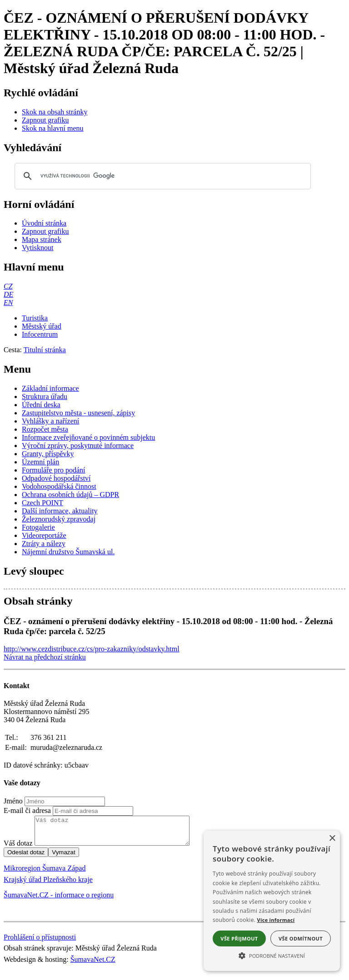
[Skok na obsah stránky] (55, 112)
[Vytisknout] (37, 248)
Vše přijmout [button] (239, 938)
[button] (272, 955)
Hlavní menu (34, 267)
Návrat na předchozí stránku (45, 657)
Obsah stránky (38, 601)
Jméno (13, 801)
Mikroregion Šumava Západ (45, 874)
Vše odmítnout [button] (301, 938)
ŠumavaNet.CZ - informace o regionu (59, 900)
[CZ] (8, 286)
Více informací (276, 920)
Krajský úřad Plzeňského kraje (48, 885)
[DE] (8, 294)
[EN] (8, 303)
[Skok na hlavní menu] (53, 128)
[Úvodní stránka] (44, 223)
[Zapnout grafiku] (45, 120)
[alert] (272, 901)
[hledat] (161, 176)
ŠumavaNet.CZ (93, 965)
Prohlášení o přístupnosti (40, 943)
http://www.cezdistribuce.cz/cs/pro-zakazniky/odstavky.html (92, 649)
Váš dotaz (18, 849)
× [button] (332, 839)
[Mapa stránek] (42, 239)
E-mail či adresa (27, 810)
